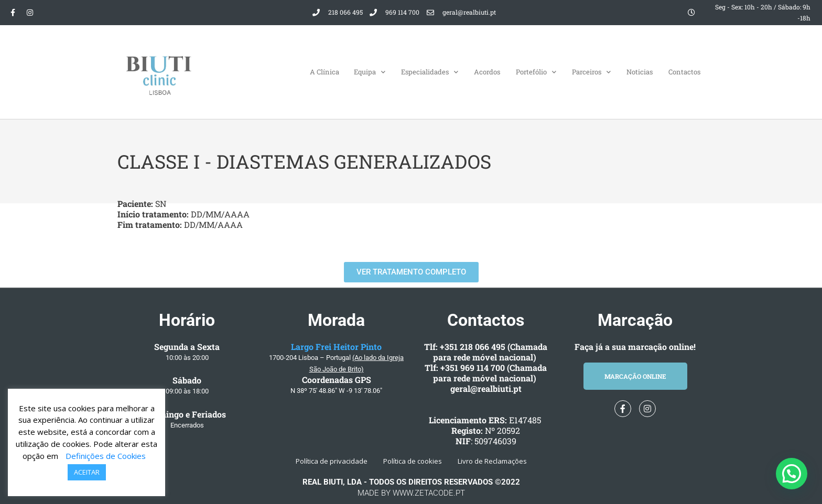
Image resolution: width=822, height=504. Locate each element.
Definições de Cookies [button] (106, 456)
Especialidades (430, 72)
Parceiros (591, 72)
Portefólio (536, 72)
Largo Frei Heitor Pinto (336, 347)
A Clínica (325, 72)
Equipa (370, 72)
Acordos (487, 72)
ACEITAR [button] (87, 472)
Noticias (640, 72)
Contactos (684, 72)
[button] (792, 474)
